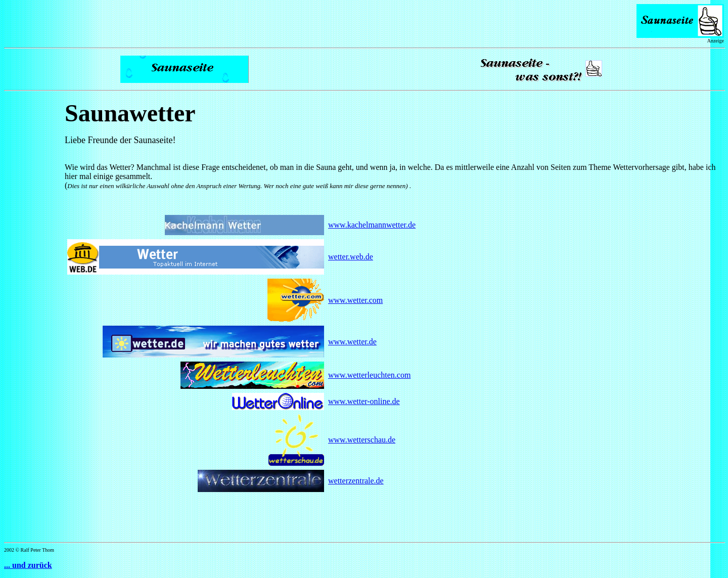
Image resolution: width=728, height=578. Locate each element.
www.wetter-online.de (364, 401)
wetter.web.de (351, 257)
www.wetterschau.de (362, 440)
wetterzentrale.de (356, 481)
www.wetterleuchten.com (369, 375)
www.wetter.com (355, 300)
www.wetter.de (352, 342)
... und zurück (28, 565)
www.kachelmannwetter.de (372, 225)
